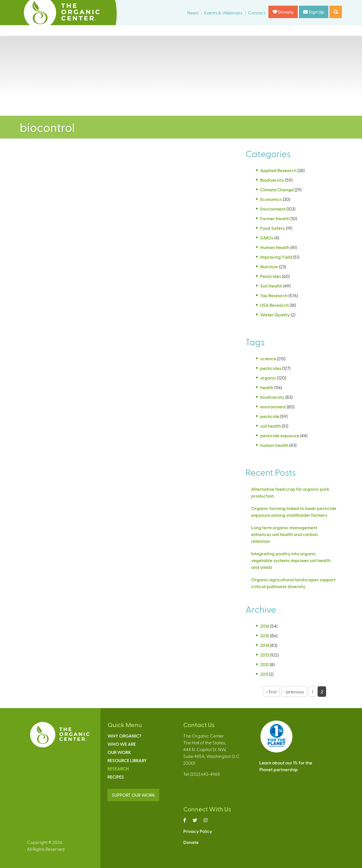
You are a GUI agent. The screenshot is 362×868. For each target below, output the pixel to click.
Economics (271, 199)
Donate (283, 12)
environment (273, 407)
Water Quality (275, 315)
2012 (265, 664)
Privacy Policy (198, 831)
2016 (265, 626)
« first (271, 692)
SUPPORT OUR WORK (133, 795)
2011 (264, 674)
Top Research (274, 295)
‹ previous (294, 692)
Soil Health (271, 286)
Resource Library (127, 760)
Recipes (116, 777)
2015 (265, 636)
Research (118, 769)
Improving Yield (276, 257)
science (268, 358)
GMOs (267, 238)
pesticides (271, 368)
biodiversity (272, 397)
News (193, 13)
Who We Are (122, 744)
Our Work (119, 752)
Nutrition (269, 266)
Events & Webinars (223, 13)
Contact (257, 13)
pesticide (270, 416)
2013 (265, 655)
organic (268, 378)
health (267, 387)
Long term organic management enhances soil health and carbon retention (285, 534)
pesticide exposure (280, 435)
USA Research (274, 305)
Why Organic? (124, 736)
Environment (273, 209)
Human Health (275, 247)
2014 (265, 645)
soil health (271, 426)
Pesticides (271, 276)
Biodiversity (272, 180)
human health (274, 445)
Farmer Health (275, 218)
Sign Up (314, 12)
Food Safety (273, 228)
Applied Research (278, 170)
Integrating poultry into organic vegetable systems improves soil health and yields (291, 560)
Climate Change (277, 189)
